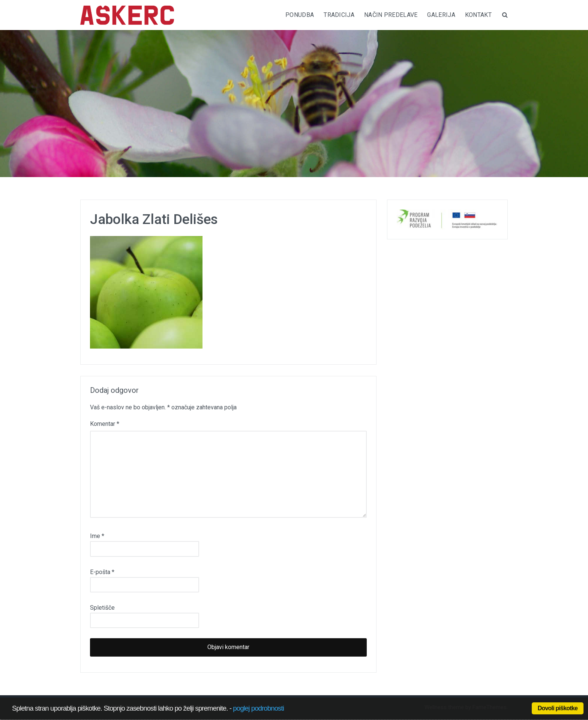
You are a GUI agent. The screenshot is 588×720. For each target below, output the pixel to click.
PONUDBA (300, 15)
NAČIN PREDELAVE (391, 15)
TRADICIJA (339, 15)
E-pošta (102, 572)
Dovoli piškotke (558, 708)
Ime (97, 536)
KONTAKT (478, 15)
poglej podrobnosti (258, 708)
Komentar (105, 424)
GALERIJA (441, 15)
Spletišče (102, 608)
